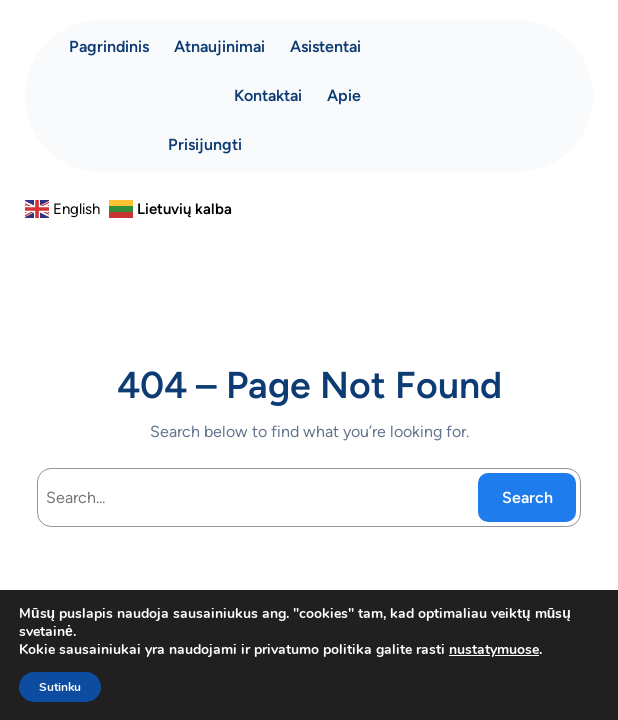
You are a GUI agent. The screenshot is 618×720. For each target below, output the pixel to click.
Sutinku (60, 687)
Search (527, 497)
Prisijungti (205, 144)
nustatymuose (494, 650)
